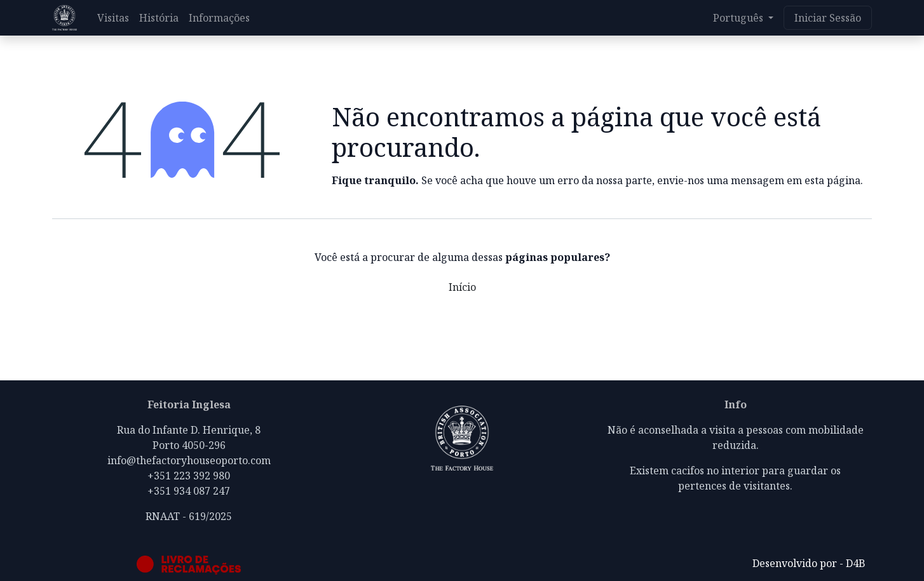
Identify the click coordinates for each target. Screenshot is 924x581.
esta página (832, 180)
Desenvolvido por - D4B (809, 563)
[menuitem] (113, 18)
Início (462, 287)
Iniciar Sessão (828, 18)
